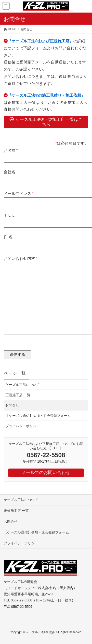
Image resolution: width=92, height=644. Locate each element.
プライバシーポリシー (23, 426)
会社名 (46, 176)
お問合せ (12, 405)
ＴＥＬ (46, 219)
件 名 (46, 241)
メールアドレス (46, 197)
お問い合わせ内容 (46, 296)
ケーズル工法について (23, 385)
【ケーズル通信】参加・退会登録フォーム (38, 416)
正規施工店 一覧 (18, 395)
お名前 (46, 154)
